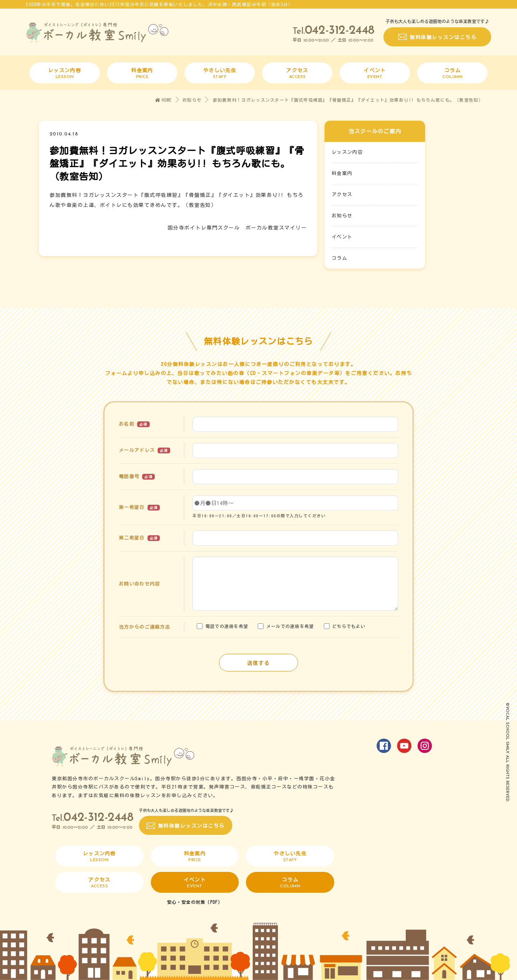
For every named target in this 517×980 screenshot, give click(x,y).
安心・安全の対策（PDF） (195, 902)
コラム (339, 258)
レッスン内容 (347, 152)
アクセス (342, 195)
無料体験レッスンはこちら (443, 37)
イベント (342, 237)
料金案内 (342, 174)
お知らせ (192, 100)
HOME (164, 100)
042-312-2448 (340, 31)
